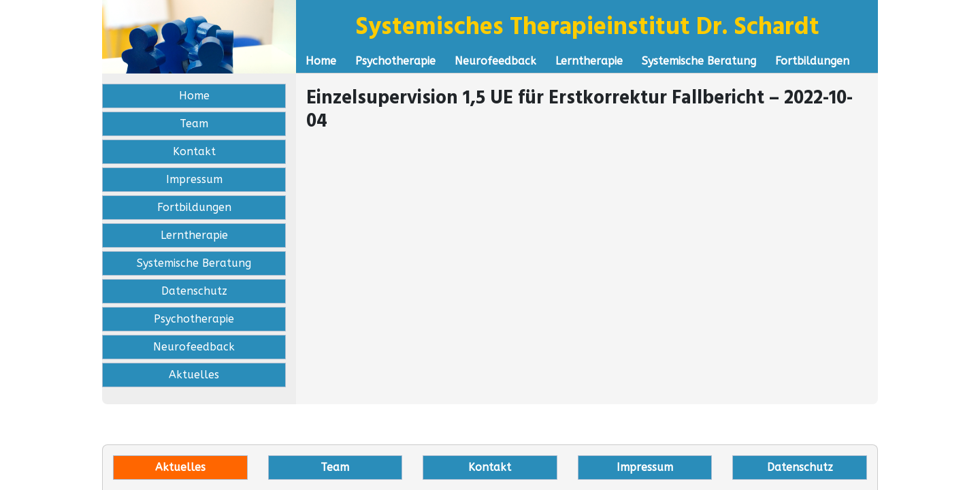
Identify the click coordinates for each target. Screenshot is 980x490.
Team (194, 124)
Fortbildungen (812, 61)
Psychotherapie (395, 61)
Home (321, 61)
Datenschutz (194, 291)
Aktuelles (194, 375)
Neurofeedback (495, 61)
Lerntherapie (589, 61)
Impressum (194, 179)
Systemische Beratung (699, 61)
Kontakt (194, 151)
